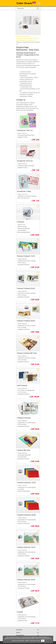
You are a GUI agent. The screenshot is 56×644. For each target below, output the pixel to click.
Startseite (18, 36)
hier (39, 641)
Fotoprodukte (26, 36)
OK (43, 641)
